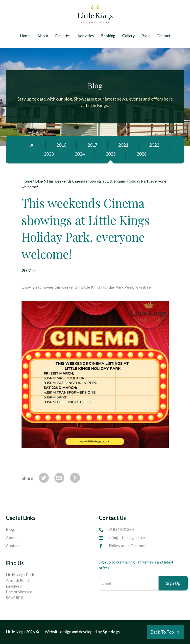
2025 (111, 154)
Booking (108, 36)
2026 (142, 154)
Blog (146, 36)
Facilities (63, 36)
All (33, 145)
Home (25, 36)
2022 (154, 145)
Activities (86, 36)
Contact (164, 36)
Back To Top (162, 632)
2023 (49, 154)
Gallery (128, 36)
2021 (123, 145)
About (43, 36)
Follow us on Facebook (123, 546)
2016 (61, 145)
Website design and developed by (82, 631)
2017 (92, 145)
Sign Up (173, 583)
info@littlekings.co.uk (122, 537)
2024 (80, 154)
